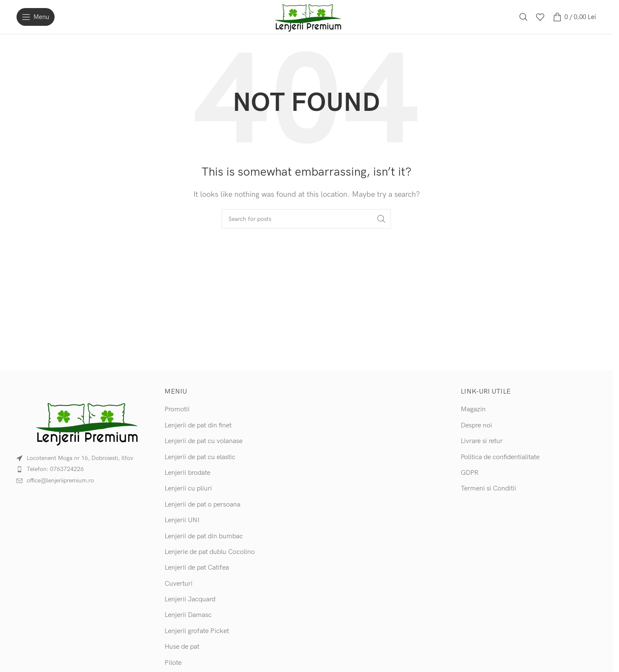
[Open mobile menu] (36, 17)
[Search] (523, 17)
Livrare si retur (482, 441)
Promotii (177, 409)
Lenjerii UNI (182, 520)
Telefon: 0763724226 (55, 469)
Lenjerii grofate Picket (197, 631)
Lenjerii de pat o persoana (202, 505)
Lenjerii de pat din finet (198, 426)
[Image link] (84, 423)
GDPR (470, 473)
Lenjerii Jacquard (190, 599)
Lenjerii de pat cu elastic (200, 457)
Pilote (173, 663)
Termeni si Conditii (488, 489)
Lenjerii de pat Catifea (197, 568)
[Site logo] (306, 17)
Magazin (473, 409)
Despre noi (476, 426)
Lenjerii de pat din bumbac (204, 536)
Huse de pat (182, 647)
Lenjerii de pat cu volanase (204, 441)
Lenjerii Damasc (188, 615)
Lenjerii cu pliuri (188, 489)
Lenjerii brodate (187, 473)
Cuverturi (179, 584)
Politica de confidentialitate (500, 457)
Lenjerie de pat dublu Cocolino (210, 552)
